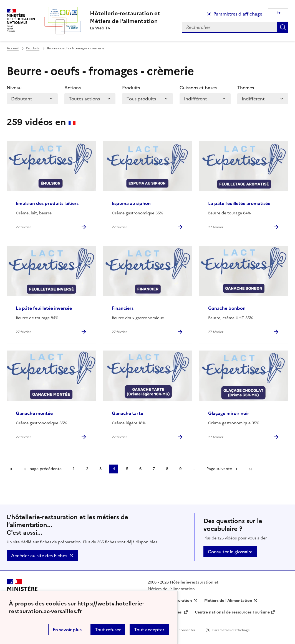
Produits (33, 48)
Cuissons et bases (198, 88)
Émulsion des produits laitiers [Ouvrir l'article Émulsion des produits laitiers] (47, 203)
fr (279, 13)
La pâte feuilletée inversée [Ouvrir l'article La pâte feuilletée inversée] (44, 308)
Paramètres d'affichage (231, 630)
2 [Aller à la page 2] (87, 469)
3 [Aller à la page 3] (100, 469)
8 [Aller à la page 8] (167, 469)
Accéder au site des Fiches (39, 556)
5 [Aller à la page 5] (127, 469)
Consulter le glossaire (230, 552)
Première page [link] (11, 469)
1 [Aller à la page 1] (74, 469)
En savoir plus (67, 630)
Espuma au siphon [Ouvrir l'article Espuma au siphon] (131, 203)
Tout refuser (108, 630)
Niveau (14, 88)
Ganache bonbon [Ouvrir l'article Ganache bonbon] (227, 308)
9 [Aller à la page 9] (180, 469)
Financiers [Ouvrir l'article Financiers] (123, 308)
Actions (73, 88)
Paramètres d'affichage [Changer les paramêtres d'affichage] (238, 14)
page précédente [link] (46, 469)
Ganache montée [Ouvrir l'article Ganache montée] (34, 413)
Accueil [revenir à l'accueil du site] (13, 48)
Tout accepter (149, 630)
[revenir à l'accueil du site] (125, 17)
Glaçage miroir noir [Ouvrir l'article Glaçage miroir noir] (229, 413)
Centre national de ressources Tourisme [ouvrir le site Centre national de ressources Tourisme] (232, 612)
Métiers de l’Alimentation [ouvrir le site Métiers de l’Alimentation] (228, 601)
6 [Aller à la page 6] (140, 469)
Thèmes (246, 88)
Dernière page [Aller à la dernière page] (250, 469)
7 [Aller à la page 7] (154, 469)
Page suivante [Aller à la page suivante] (219, 469)
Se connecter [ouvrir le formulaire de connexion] (185, 630)
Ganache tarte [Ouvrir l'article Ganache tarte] (128, 413)
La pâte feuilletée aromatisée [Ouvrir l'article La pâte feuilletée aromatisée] (239, 203)
